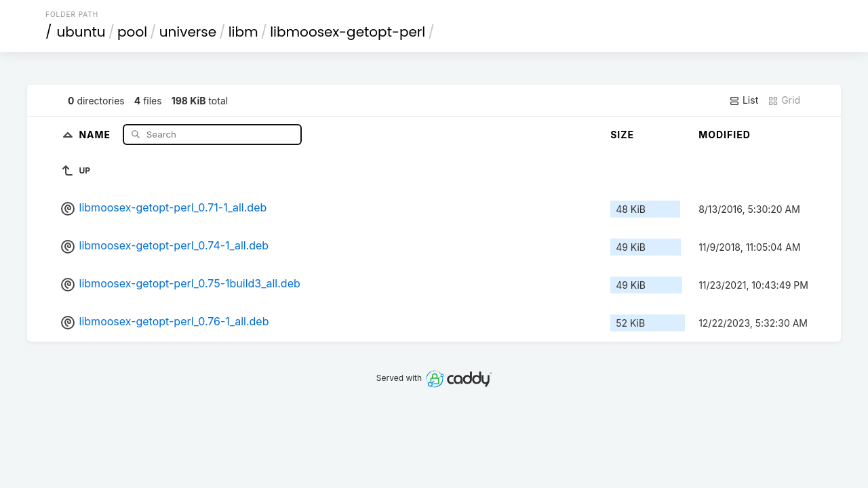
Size (622, 135)
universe (188, 32)
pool (132, 32)
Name (96, 134)
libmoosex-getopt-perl (348, 32)
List (744, 100)
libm (243, 32)
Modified (725, 135)
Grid (784, 100)
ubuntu (81, 32)
